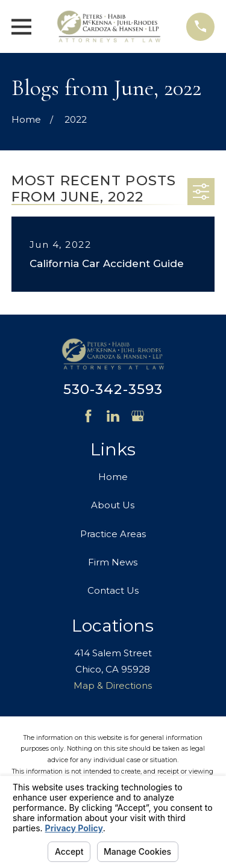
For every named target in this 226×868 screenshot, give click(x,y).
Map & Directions (113, 685)
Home (113, 477)
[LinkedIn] (113, 416)
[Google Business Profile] (138, 416)
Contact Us (113, 590)
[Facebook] (88, 416)
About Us (113, 505)
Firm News (113, 562)
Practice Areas (113, 534)
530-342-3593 (113, 389)
